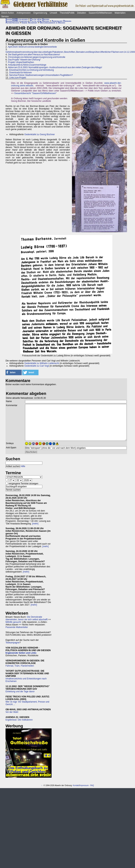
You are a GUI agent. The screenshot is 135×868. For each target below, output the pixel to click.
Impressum (84, 785)
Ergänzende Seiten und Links (21, 653)
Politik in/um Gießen (40, 19)
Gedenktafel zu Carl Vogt (37, 366)
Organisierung (40, 13)
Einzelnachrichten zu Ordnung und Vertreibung (31, 70)
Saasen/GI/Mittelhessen (100, 13)
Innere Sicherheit (29, 23)
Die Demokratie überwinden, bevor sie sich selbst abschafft (27, 618)
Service (5, 17)
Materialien (120, 13)
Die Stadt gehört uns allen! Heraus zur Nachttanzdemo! (34, 55)
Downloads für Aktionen (21, 73)
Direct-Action (8, 13)
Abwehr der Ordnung (61, 21)
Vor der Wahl (12, 712)
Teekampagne (12, 643)
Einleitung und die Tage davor (20, 691)
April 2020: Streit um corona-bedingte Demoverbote (32, 47)
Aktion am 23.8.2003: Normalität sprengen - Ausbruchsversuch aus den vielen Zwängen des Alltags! (55, 67)
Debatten (82, 13)
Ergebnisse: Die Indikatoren (19, 720)
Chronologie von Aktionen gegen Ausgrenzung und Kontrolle (37, 57)
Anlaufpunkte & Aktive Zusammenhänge (27, 65)
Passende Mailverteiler (17, 627)
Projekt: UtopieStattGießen (21, 62)
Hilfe (23, 466)
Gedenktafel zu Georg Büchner (40, 134)
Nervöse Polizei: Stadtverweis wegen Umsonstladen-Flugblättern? (41, 75)
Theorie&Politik (67, 13)
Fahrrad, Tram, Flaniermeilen (20, 666)
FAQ (92, 785)
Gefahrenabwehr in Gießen (53, 23)
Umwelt (53, 13)
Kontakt (76, 785)
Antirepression (24, 13)
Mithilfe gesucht (13, 622)
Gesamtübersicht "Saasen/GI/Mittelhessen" (35, 93)
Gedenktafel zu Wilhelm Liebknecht (42, 363)
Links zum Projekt (18, 78)
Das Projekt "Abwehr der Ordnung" (24, 60)
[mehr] (35, 524)
